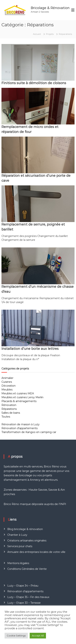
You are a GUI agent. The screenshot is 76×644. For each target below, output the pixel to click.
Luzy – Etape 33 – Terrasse (24, 603)
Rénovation (9, 405)
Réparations (9, 409)
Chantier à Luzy (17, 535)
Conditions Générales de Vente (27, 569)
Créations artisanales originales (27, 541)
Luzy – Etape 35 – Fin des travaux (28, 597)
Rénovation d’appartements (25, 591)
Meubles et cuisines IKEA (18, 393)
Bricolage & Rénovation (50, 8)
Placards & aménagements (19, 401)
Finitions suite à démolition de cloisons (34, 83)
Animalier (7, 378)
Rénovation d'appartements (20, 428)
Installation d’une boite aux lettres (30, 349)
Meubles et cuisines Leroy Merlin (22, 397)
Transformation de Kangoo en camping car (29, 432)
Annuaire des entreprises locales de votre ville (36, 552)
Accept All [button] (38, 636)
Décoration (9, 386)
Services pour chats (20, 546)
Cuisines (7, 382)
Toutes (6, 417)
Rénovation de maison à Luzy (21, 424)
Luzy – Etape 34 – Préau (23, 586)
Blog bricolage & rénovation (25, 529)
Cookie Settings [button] (16, 636)
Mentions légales (18, 563)
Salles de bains (11, 413)
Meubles (7, 390)
